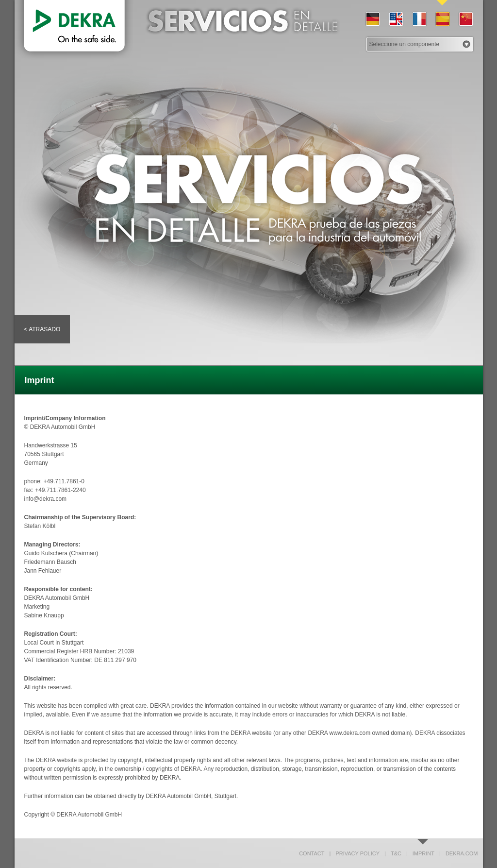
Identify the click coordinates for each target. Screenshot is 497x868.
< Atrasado (42, 329)
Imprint (420, 853)
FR (419, 19)
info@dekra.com (46, 499)
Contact (312, 853)
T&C (393, 853)
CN (465, 19)
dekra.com (458, 853)
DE (372, 19)
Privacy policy (355, 853)
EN (396, 19)
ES (442, 19)
